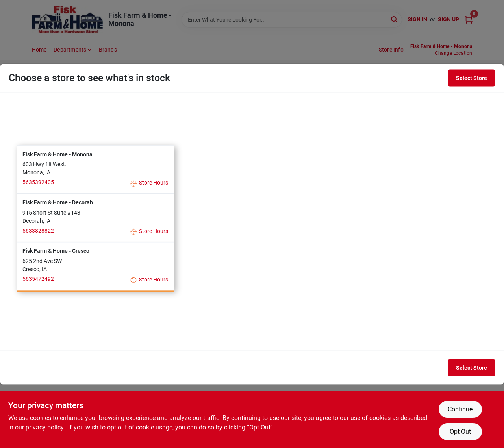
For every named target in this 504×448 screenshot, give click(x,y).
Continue (460, 409)
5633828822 (38, 231)
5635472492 (38, 279)
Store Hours (149, 183)
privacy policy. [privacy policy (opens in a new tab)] (45, 427)
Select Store (472, 78)
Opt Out (460, 432)
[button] (95, 169)
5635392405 (38, 182)
